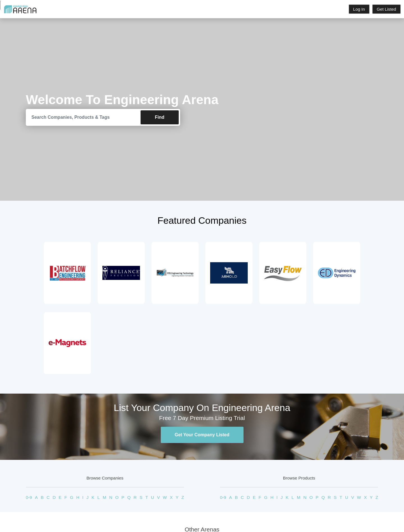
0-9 (29, 497)
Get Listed (386, 9)
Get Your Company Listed (202, 435)
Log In (359, 9)
